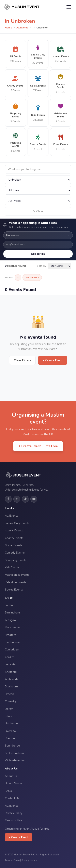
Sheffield (11, 672)
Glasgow (11, 620)
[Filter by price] (38, 201)
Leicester (11, 664)
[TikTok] (25, 499)
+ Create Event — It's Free (38, 446)
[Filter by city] (38, 180)
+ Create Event (53, 360)
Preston (10, 738)
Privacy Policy (14, 813)
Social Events (14, 545)
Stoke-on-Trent (15, 753)
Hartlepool (12, 723)
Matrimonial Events (17, 575)
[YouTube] (34, 499)
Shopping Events (16, 560)
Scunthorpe (12, 746)
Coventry (11, 701)
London (10, 605)
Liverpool (11, 731)
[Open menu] (69, 7)
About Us (11, 776)
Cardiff (9, 657)
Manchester (12, 627)
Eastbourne (12, 642)
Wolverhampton (15, 760)
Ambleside (12, 679)
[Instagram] (17, 499)
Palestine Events (16, 582)
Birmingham (12, 613)
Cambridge (12, 650)
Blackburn (11, 686)
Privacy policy (29, 860)
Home (9, 28)
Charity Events (14, 538)
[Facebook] (8, 499)
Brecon (9, 694)
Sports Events (14, 590)
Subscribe (38, 254)
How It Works (14, 783)
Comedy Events (15, 553)
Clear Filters (22, 360)
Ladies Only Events (17, 523)
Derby (9, 709)
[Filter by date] (38, 190)
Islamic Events (14, 530)
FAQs (8, 791)
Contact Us (12, 798)
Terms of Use (13, 820)
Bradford (11, 635)
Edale (9, 716)
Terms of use (12, 860)
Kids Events (12, 567)
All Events (22, 28)
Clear (38, 211)
